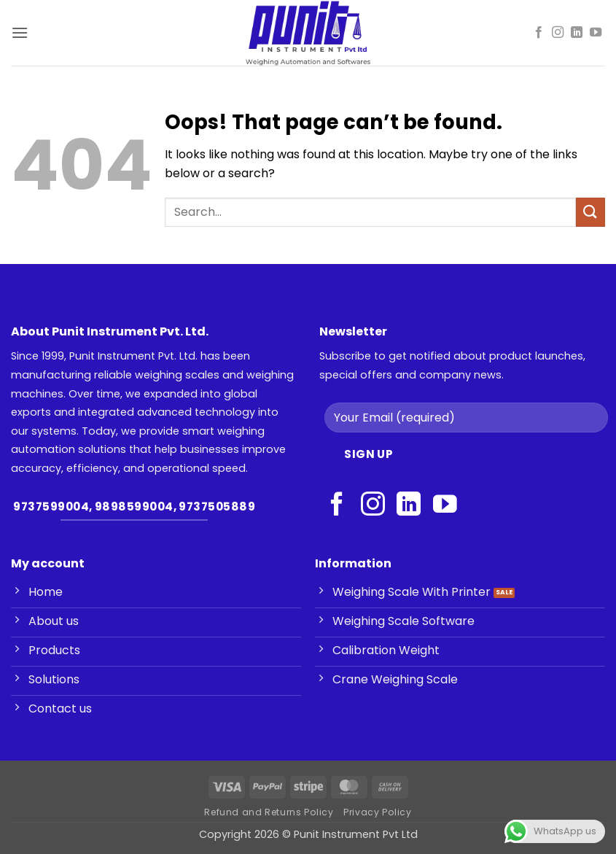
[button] (20, 32)
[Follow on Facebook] (539, 33)
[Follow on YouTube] (596, 33)
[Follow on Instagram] (558, 33)
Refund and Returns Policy (269, 812)
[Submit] (590, 212)
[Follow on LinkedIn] (577, 33)
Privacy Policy (378, 812)
